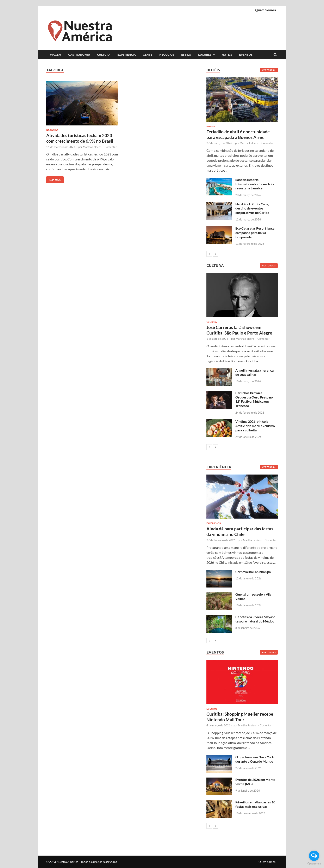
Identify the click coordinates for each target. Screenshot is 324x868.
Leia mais (53, 179)
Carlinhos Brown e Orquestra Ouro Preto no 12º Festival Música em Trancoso (254, 399)
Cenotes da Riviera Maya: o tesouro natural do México (255, 619)
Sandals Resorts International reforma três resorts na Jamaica (255, 184)
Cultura (104, 54)
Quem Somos (266, 10)
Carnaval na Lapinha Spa (253, 572)
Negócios (167, 54)
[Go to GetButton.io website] (314, 864)
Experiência (127, 54)
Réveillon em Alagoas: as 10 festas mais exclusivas (255, 804)
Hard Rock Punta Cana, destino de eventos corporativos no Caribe (252, 208)
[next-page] (215, 254)
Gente (148, 54)
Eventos (246, 54)
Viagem (55, 54)
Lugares (205, 54)
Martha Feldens (92, 147)
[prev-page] (209, 254)
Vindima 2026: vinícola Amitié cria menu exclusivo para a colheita (255, 426)
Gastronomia (79, 54)
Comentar (111, 147)
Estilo (186, 54)
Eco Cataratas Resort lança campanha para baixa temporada (255, 233)
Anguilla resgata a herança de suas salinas (254, 372)
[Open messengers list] (314, 856)
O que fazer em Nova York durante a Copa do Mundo (255, 759)
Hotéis (227, 54)
